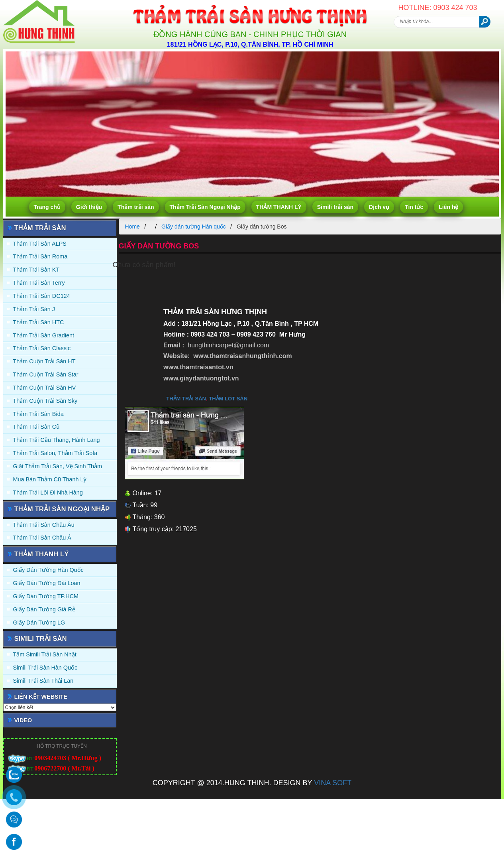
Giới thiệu (89, 207)
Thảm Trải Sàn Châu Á (42, 538)
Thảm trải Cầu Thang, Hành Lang (57, 440)
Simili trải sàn (335, 207)
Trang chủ (47, 207)
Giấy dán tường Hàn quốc (48, 570)
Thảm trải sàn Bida (38, 414)
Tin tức (414, 207)
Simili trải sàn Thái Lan (43, 681)
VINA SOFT (333, 783)
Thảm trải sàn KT (36, 270)
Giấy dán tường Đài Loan (47, 583)
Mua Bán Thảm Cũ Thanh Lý (50, 479)
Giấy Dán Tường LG (39, 623)
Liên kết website (41, 697)
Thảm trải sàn (136, 207)
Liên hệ (448, 207)
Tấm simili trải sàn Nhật (45, 654)
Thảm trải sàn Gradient (44, 335)
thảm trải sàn (186, 399)
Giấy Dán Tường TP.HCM (46, 596)
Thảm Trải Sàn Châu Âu (44, 525)
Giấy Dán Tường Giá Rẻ (44, 609)
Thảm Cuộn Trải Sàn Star (46, 374)
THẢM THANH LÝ (279, 207)
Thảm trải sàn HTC (39, 322)
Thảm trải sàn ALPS (40, 244)
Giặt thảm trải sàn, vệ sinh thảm (58, 466)
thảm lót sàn (228, 399)
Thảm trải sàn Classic (42, 348)
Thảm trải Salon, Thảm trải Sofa (55, 453)
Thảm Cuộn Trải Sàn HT (44, 361)
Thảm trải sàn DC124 (42, 296)
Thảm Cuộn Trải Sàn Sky (45, 401)
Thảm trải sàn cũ (36, 427)
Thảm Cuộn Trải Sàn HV (45, 388)
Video (23, 720)
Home (132, 227)
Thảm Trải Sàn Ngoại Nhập (205, 207)
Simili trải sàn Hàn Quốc (45, 668)
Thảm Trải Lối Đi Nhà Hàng (48, 493)
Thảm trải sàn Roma (40, 256)
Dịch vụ (379, 207)
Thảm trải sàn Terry (39, 283)
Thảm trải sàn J (34, 309)
